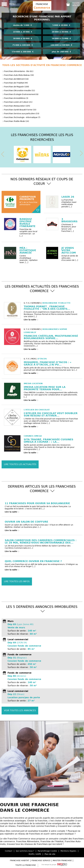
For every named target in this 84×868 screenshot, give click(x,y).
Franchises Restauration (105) (16, 106)
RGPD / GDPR (35, 854)
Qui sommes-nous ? (25, 851)
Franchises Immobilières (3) (15, 98)
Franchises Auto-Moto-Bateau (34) (18, 75)
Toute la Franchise (26, 865)
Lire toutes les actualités (20, 464)
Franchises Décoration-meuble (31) (19, 90)
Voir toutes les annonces (20, 710)
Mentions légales (68, 851)
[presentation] (3, 154)
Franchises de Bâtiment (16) (15, 79)
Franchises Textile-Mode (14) (16, 121)
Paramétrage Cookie (47, 851)
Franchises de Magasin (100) (16, 87)
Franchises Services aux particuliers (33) (21, 114)
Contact (9, 851)
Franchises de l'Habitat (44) (15, 83)
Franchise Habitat (20, 860)
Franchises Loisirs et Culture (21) (17, 102)
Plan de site (50, 854)
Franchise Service (41, 860)
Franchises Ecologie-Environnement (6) (20, 94)
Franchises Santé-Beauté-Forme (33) (19, 110)
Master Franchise (62, 860)
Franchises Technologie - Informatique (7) (21, 117)
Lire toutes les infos (17, 581)
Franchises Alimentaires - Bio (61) (18, 71)
